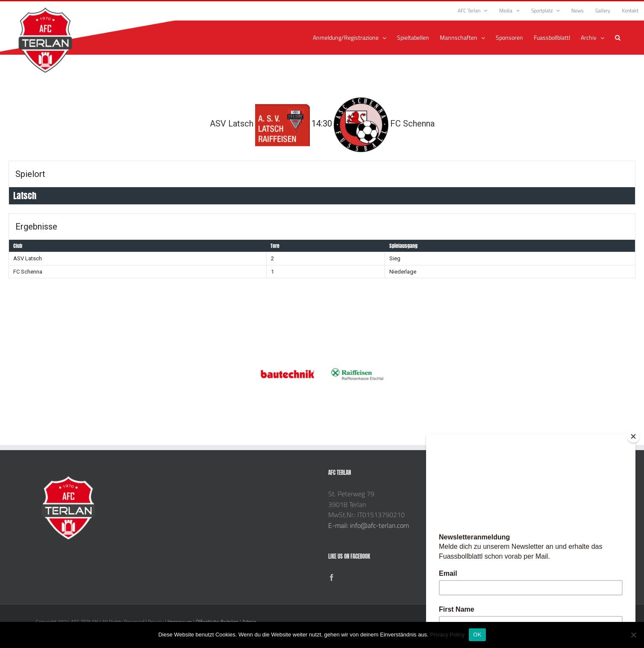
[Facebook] (332, 577)
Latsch (25, 196)
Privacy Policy (447, 635)
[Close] (633, 436)
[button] (618, 38)
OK (477, 635)
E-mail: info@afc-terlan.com (369, 525)
